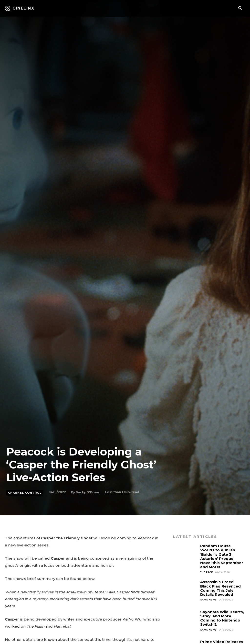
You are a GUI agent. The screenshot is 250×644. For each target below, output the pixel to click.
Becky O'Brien (87, 492)
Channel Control (25, 493)
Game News (208, 600)
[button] (240, 8)
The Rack (207, 572)
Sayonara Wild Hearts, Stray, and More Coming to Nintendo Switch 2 (222, 618)
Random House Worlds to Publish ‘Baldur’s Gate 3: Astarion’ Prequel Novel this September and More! (222, 556)
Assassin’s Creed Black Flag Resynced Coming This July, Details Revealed (220, 588)
